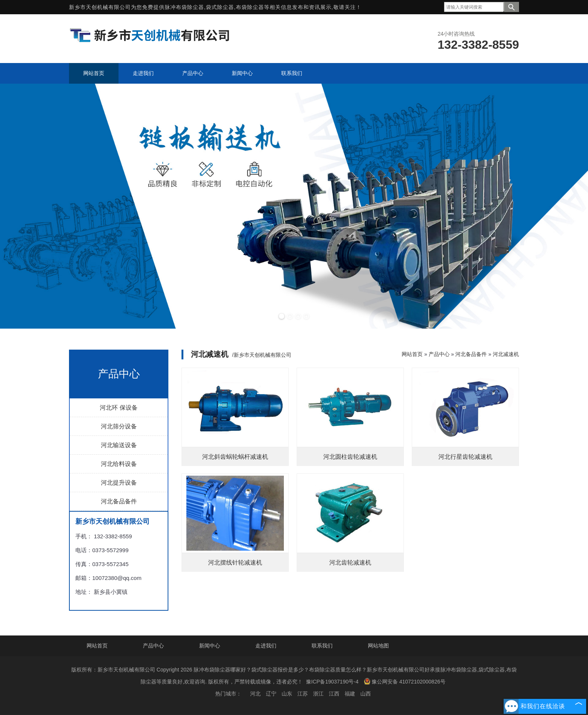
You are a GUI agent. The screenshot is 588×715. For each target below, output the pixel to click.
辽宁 (271, 694)
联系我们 (322, 646)
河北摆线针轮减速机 (235, 563)
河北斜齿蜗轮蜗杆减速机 (235, 457)
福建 (350, 694)
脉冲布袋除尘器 (184, 7)
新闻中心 (210, 646)
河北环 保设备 (118, 408)
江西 (334, 694)
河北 (255, 694)
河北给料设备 (119, 464)
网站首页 (412, 354)
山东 (287, 694)
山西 (366, 694)
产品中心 (439, 354)
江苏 (303, 694)
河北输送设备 (119, 445)
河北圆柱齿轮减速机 (350, 457)
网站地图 (378, 646)
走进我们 (266, 646)
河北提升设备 (119, 483)
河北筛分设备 (119, 426)
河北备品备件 (119, 501)
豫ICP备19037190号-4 (332, 682)
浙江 (318, 694)
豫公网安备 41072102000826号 (405, 681)
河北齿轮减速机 (350, 563)
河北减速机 (506, 354)
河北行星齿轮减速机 (465, 457)
